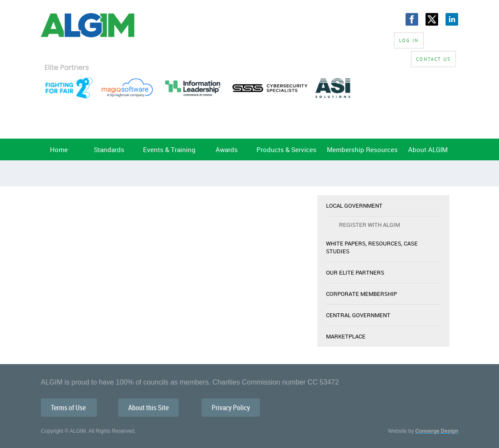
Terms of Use (69, 408)
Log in (409, 40)
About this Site (148, 408)
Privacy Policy (231, 408)
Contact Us (433, 59)
